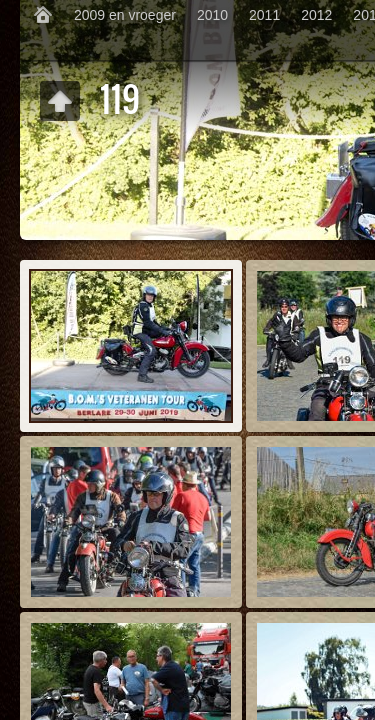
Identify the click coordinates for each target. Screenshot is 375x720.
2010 (212, 15)
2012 (316, 15)
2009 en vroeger (125, 15)
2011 (264, 15)
